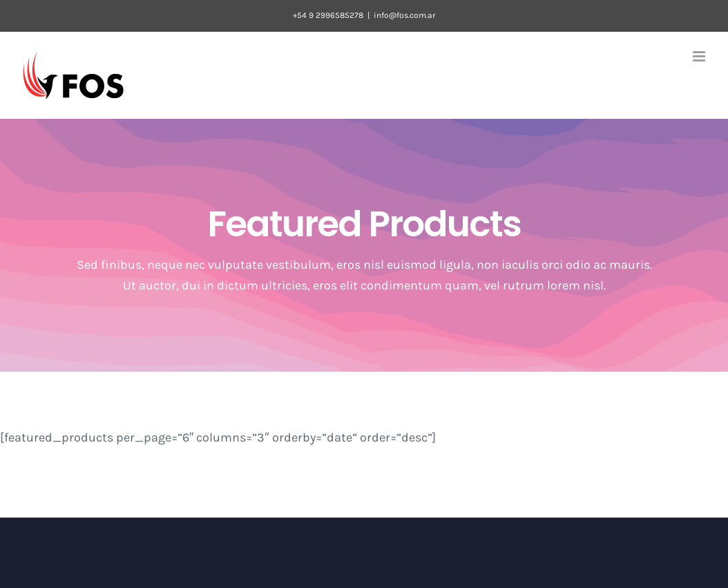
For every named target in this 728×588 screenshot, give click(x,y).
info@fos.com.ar (404, 15)
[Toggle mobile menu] (700, 56)
